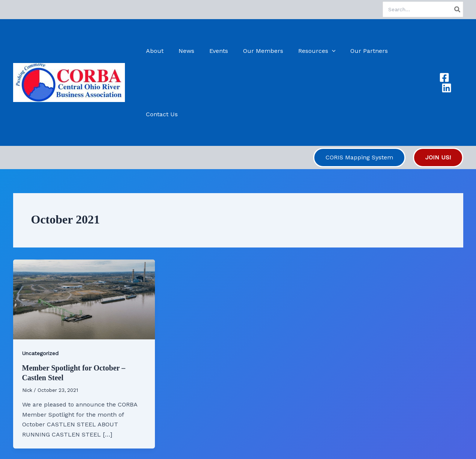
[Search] (458, 9)
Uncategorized (40, 290)
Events (221, 51)
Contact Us (409, 51)
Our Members (262, 51)
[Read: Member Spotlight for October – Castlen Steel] (84, 235)
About (163, 51)
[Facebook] (444, 51)
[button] (328, 51)
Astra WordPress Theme (284, 440)
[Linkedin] (458, 51)
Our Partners (362, 51)
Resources (313, 51)
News (191, 51)
